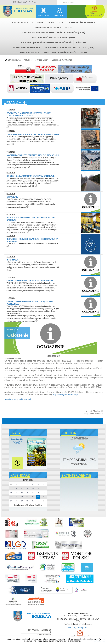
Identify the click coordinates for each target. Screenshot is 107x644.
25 (38, 497)
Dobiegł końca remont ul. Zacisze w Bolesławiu (31, 176)
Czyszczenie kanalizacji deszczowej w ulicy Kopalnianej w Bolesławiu (29, 114)
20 (11, 497)
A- (30, 2)
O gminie (38, 22)
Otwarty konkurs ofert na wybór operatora (30, 281)
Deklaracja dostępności (78, 627)
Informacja (13, 260)
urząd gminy (43, 15)
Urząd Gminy (43, 60)
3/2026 (17, 441)
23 (27, 497)
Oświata (81, 42)
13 (11, 493)
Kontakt (87, 2)
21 (16, 497)
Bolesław (23, 11)
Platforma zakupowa (26, 47)
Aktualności (20, 22)
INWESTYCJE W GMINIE (48, 27)
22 (22, 497)
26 (44, 497)
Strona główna (8, 12)
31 (33, 501)
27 (11, 501)
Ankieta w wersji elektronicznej (18, 399)
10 (33, 488)
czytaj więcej (8, 127)
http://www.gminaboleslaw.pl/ (66, 394)
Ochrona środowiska (81, 22)
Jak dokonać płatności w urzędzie (53, 37)
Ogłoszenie (12, 197)
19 (44, 493)
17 (33, 493)
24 (33, 497)
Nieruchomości (29, 52)
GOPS (51, 22)
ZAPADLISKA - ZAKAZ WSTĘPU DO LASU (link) (69, 47)
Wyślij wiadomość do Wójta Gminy (65, 52)
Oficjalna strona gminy (24, 8)
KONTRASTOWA (20, 2)
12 (44, 488)
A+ (35, 2)
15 (22, 493)
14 (16, 493)
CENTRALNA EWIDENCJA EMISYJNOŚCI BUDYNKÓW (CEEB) (53, 32)
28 (16, 501)
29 (22, 501)
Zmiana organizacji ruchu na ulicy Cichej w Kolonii (33, 134)
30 (27, 501)
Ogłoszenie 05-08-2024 (62, 60)
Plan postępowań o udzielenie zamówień (46, 42)
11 (38, 488)
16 (27, 493)
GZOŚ (69, 27)
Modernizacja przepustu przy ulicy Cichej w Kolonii (33, 155)
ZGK (61, 22)
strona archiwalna (44, 635)
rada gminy (59, 15)
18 (38, 493)
